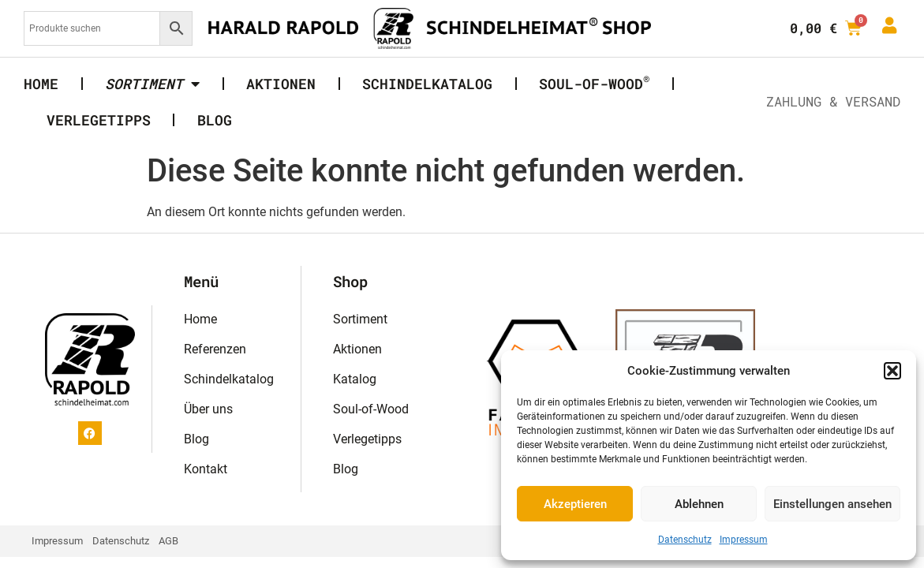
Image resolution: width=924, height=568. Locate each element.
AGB (168, 541)
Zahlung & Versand (833, 101)
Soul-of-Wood (594, 82)
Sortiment (360, 319)
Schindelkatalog (427, 84)
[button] (892, 371)
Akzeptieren (575, 504)
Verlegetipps (99, 120)
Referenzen (215, 349)
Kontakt (206, 469)
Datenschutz (685, 540)
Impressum (744, 540)
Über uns (208, 409)
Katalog (355, 379)
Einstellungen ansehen (832, 504)
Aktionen (281, 84)
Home (41, 84)
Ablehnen (699, 504)
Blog (215, 120)
